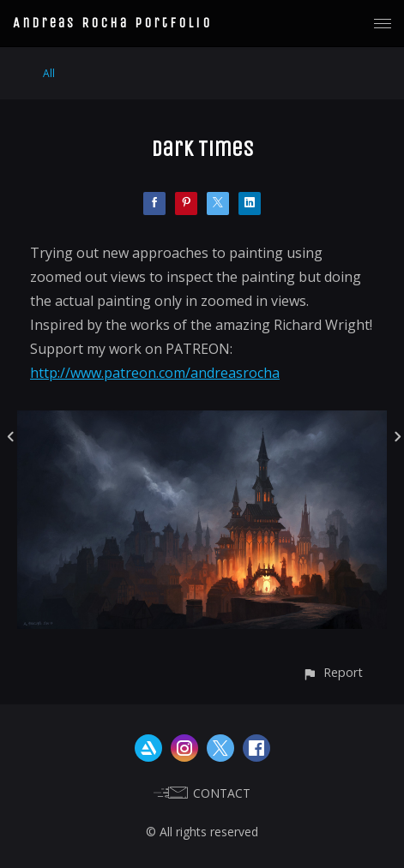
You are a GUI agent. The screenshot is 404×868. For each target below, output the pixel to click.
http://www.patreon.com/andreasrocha (155, 373)
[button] (332, 672)
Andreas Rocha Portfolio (112, 23)
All (49, 73)
